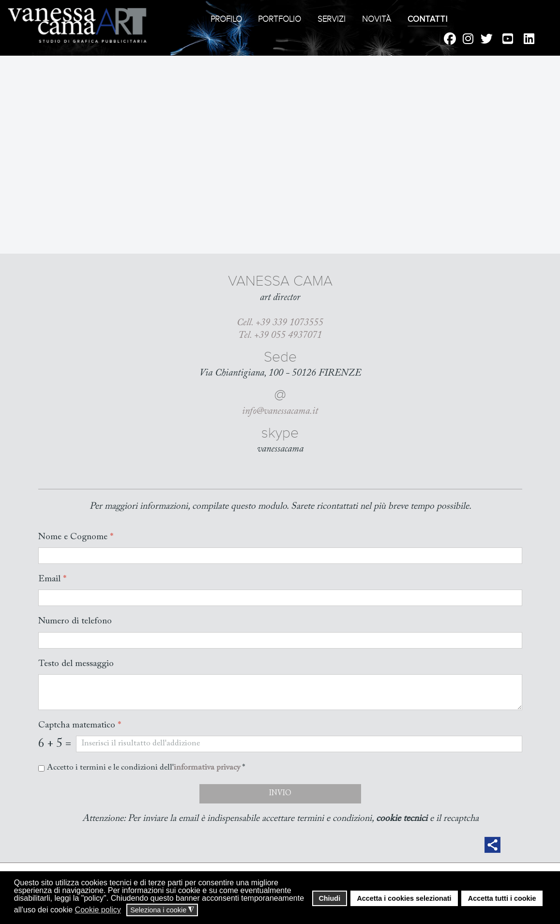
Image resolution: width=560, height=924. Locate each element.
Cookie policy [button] (98, 910)
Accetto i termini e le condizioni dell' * (146, 768)
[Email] (280, 598)
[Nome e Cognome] (280, 556)
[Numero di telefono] (280, 640)
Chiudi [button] (329, 898)
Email (52, 580)
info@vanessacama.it (280, 411)
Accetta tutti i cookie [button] (502, 898)
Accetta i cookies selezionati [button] (404, 898)
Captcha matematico (80, 725)
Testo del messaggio (76, 664)
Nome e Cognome (76, 537)
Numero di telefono (75, 622)
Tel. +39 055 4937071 (280, 335)
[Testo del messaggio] (280, 692)
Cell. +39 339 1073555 (280, 323)
